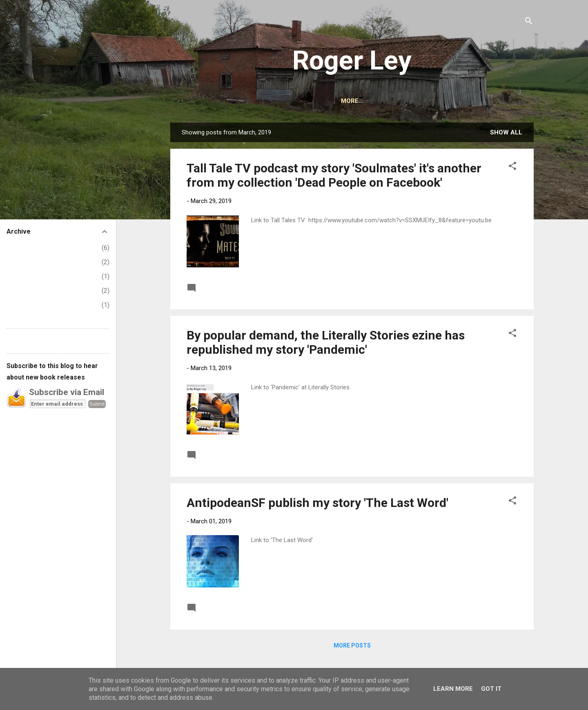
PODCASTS (427, 101)
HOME (229, 101)
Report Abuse (26, 341)
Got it (491, 689)
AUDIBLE (337, 101)
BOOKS (299, 101)
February (26, 305)
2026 (14, 248)
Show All (506, 132)
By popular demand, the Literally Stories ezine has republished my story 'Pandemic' (326, 342)
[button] (512, 167)
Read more (500, 288)
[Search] (529, 22)
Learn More (453, 689)
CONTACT (380, 101)
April (20, 276)
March (22, 291)
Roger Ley (352, 60)
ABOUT (263, 101)
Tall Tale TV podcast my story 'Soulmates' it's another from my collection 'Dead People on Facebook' (334, 175)
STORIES (471, 101)
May (19, 262)
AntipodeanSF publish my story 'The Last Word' (317, 503)
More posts (352, 645)
